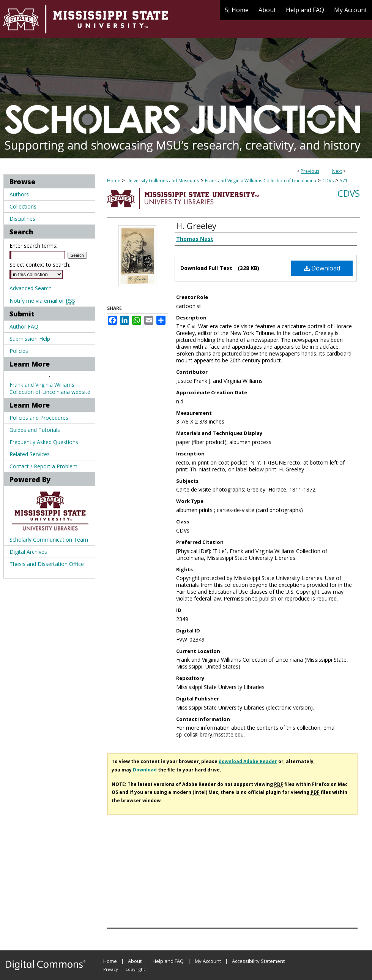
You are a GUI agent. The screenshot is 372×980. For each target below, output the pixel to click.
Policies (19, 351)
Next (337, 171)
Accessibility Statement (258, 961)
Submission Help (30, 339)
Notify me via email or (42, 301)
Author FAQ (24, 326)
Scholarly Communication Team (49, 540)
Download (322, 268)
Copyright (135, 969)
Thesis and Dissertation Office (47, 564)
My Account (208, 961)
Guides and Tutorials (35, 430)
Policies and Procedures (39, 418)
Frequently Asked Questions (44, 442)
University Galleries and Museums (163, 181)
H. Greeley (196, 226)
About (135, 961)
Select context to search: (40, 265)
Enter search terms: (33, 246)
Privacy (111, 969)
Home (114, 181)
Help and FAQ (168, 961)
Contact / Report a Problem (43, 466)
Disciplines (22, 219)
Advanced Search (31, 288)
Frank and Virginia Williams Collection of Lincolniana (261, 181)
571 (344, 181)
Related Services (30, 454)
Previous (310, 171)
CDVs (328, 181)
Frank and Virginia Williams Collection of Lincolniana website (50, 388)
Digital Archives (28, 552)
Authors (19, 194)
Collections (23, 206)
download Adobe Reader (248, 761)
